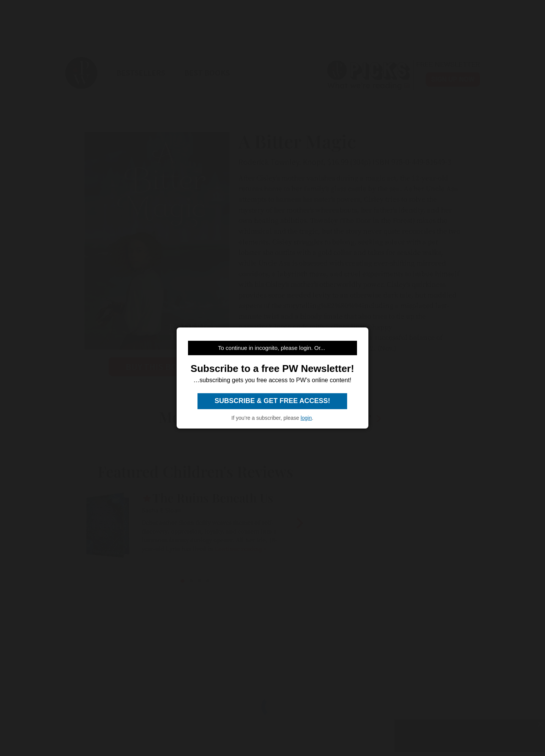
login (306, 418)
